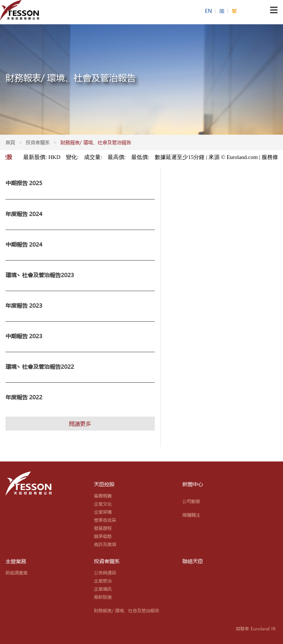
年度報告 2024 (24, 214)
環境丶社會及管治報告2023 (40, 275)
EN (209, 11)
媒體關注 (191, 515)
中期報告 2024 (24, 244)
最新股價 (103, 597)
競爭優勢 (103, 536)
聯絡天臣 (193, 561)
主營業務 (16, 561)
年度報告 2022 (24, 397)
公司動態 (191, 501)
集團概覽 (103, 496)
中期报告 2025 (24, 183)
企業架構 (103, 512)
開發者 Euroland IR (256, 629)
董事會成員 (105, 520)
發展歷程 (103, 528)
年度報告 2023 (24, 305)
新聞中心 (193, 484)
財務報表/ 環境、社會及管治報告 (127, 611)
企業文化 (103, 504)
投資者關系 (107, 561)
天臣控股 (104, 484)
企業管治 (103, 581)
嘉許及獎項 (105, 544)
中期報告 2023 (24, 336)
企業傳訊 (103, 589)
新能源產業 (17, 573)
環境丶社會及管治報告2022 (40, 367)
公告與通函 (105, 573)
